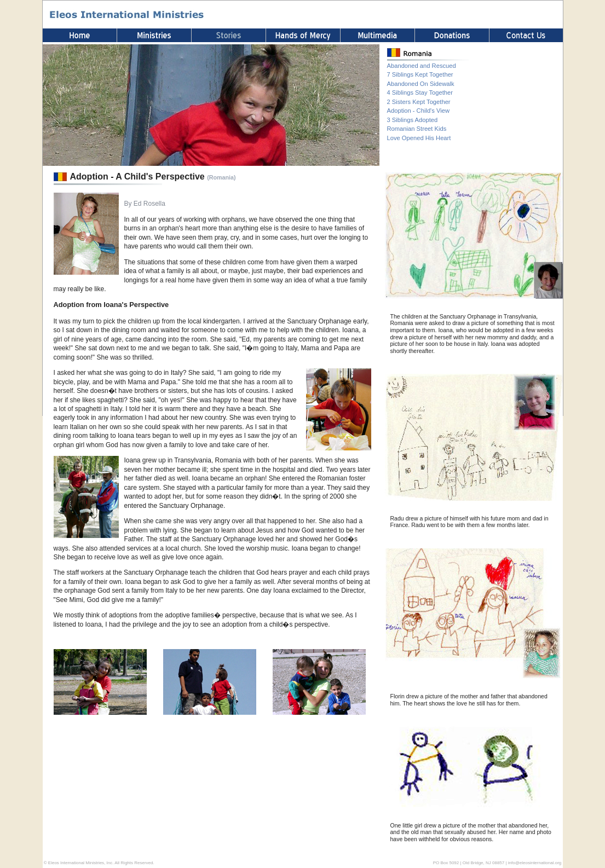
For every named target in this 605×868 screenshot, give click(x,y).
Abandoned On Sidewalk (421, 84)
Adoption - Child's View (419, 111)
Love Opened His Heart (419, 138)
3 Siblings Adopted (413, 120)
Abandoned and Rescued (422, 66)
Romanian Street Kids (417, 129)
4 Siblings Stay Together (420, 92)
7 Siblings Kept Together (420, 74)
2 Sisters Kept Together (419, 102)
